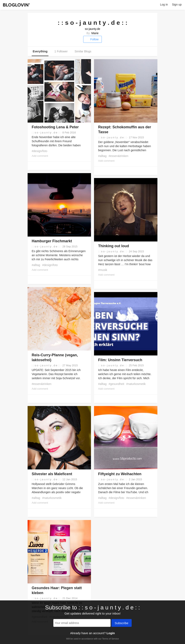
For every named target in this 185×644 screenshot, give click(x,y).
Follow (92, 39)
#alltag (102, 156)
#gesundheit (116, 384)
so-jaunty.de (92, 29)
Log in (164, 5)
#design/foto (39, 151)
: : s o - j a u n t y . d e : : (46, 133)
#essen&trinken (118, 156)
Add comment (40, 156)
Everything (40, 51)
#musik (103, 270)
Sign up (177, 5)
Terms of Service (110, 639)
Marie (95, 33)
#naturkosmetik (136, 384)
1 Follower (61, 51)
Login (111, 633)
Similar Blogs (83, 51)
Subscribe (122, 623)
